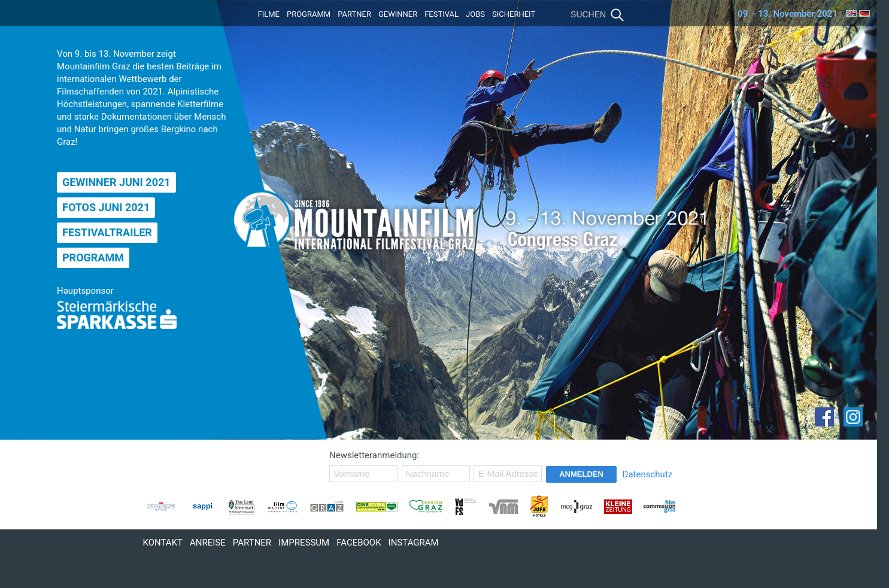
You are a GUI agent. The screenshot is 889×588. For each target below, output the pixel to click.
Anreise (208, 543)
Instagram (414, 543)
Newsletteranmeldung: (374, 455)
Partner (354, 14)
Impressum (304, 543)
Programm (309, 14)
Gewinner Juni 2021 (116, 182)
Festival (442, 14)
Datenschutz (648, 474)
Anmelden (581, 474)
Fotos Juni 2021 (106, 207)
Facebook (359, 543)
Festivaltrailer (107, 232)
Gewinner (398, 14)
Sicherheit (514, 14)
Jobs (475, 14)
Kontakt (163, 543)
